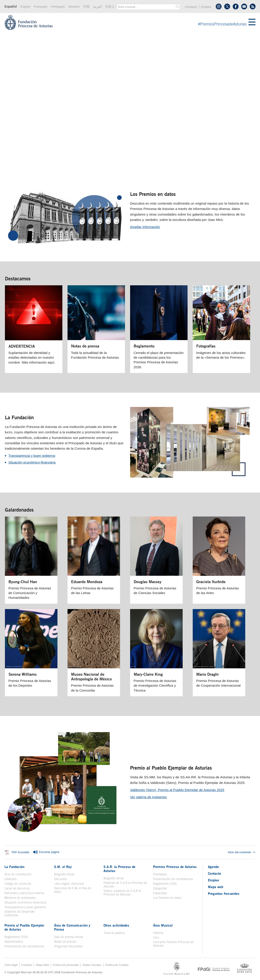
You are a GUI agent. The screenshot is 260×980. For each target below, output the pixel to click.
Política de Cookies (117, 965)
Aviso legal (11, 965)
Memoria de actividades (20, 898)
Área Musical (163, 925)
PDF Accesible (20, 852)
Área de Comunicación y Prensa (72, 927)
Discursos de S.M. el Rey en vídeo (73, 890)
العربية (97, 7)
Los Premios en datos (153, 194)
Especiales (160, 893)
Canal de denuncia (17, 888)
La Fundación (19, 417)
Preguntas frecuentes (68, 946)
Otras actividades (116, 925)
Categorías (160, 888)
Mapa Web (43, 965)
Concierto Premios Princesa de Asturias (173, 944)
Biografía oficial (64, 874)
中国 (86, 7)
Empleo (206, 7)
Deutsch (74, 7)
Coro (156, 938)
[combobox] (147, 7)
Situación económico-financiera (32, 462)
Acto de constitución (18, 874)
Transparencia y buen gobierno (32, 456)
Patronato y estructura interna (24, 893)
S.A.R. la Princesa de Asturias (119, 869)
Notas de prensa (65, 942)
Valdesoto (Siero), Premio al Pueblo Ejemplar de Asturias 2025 (177, 790)
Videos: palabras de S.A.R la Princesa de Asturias (122, 893)
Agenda (213, 867)
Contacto (191, 7)
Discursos (60, 879)
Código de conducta (18, 884)
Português (58, 7)
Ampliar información (145, 227)
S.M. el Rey (63, 867)
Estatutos (11, 879)
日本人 (110, 7)
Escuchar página (46, 852)
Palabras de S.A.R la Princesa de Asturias (125, 885)
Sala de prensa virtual (69, 937)
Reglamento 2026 (165, 884)
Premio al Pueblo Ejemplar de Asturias (171, 768)
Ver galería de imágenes (149, 797)
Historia (158, 933)
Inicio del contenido (242, 852)
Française (41, 7)
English (25, 7)
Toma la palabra (114, 933)
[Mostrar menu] (252, 22)
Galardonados (19, 510)
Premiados (160, 874)
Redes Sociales (92, 965)
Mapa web (216, 887)
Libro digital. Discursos (69, 884)
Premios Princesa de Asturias (175, 867)
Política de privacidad (66, 965)
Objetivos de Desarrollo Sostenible (20, 913)
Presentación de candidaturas (173, 879)
